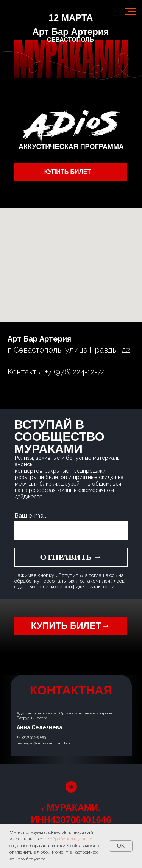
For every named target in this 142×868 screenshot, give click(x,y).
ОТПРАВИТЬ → (71, 557)
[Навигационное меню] (131, 11)
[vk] (71, 787)
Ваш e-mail (30, 516)
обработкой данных (71, 839)
